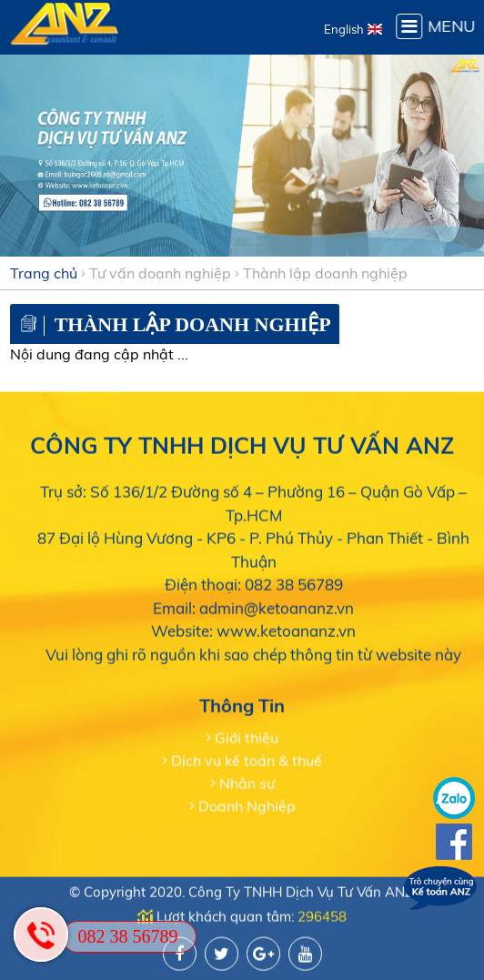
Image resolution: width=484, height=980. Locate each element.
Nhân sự (247, 783)
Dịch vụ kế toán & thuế (247, 760)
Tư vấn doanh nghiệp (160, 273)
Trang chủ (44, 273)
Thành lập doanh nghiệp (325, 273)
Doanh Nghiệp (247, 805)
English (344, 29)
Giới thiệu (247, 737)
